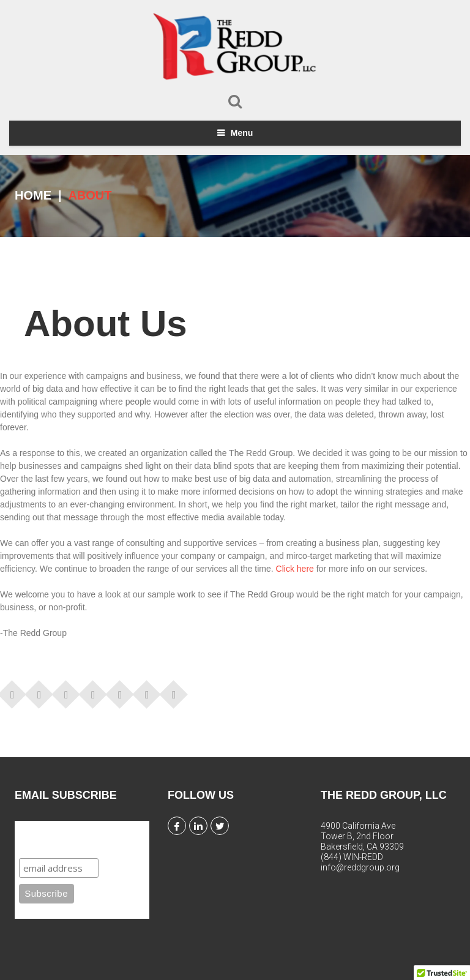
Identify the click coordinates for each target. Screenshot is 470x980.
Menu (242, 133)
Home (33, 195)
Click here (295, 569)
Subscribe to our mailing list (76, 838)
